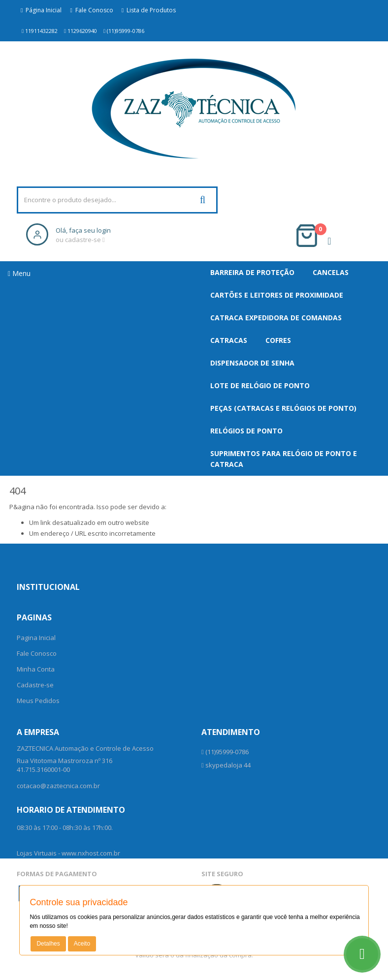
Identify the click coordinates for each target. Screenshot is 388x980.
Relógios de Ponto (246, 431)
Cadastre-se (35, 685)
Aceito (82, 944)
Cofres (278, 340)
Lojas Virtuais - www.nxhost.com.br (68, 853)
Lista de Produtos (149, 10)
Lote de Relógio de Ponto (260, 385)
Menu (19, 273)
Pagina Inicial (36, 638)
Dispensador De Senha (252, 363)
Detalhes (48, 944)
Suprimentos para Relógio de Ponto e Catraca (284, 459)
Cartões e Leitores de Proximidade (277, 295)
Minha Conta (36, 669)
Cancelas (331, 272)
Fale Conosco (91, 10)
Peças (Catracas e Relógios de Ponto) (283, 408)
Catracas (229, 340)
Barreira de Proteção (252, 272)
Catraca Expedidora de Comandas (276, 318)
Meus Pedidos (38, 701)
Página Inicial (41, 10)
